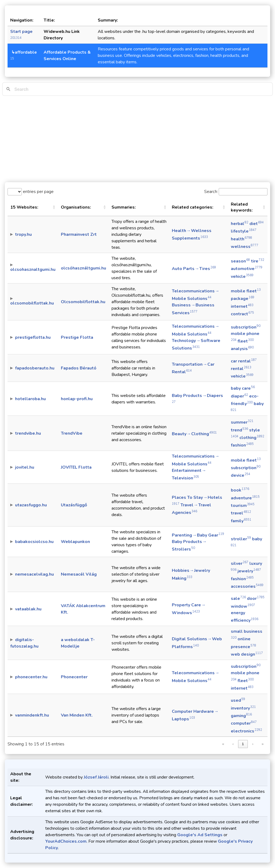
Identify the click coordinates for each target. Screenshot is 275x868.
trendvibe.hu (28, 433)
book (240, 490)
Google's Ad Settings (200, 835)
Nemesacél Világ (79, 574)
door (256, 599)
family (241, 521)
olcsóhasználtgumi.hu (83, 268)
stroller (241, 539)
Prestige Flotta (77, 337)
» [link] (262, 744)
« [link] (223, 744)
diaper (239, 396)
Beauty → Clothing (194, 434)
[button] (54, 207)
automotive (247, 269)
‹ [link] (233, 744)
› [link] (253, 744)
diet (257, 224)
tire (258, 261)
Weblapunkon (75, 542)
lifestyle (244, 231)
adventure (245, 498)
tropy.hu (23, 234)
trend (239, 430)
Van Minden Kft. (77, 715)
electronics (246, 731)
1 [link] (243, 744)
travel (241, 513)
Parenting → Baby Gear (198, 535)
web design (247, 654)
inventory (243, 708)
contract (242, 314)
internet (242, 306)
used (238, 700)
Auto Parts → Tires (194, 269)
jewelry (249, 571)
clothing (252, 438)
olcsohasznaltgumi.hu (33, 269)
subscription (246, 327)
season (240, 261)
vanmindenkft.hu (32, 715)
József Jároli (96, 777)
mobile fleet (246, 291)
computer (244, 723)
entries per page (38, 192)
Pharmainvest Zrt (79, 234)
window (243, 606)
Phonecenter (74, 677)
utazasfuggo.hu (31, 505)
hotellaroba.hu (30, 399)
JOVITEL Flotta (76, 467)
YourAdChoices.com (66, 841)
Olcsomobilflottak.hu (83, 302)
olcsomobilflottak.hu (32, 303)
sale (238, 599)
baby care (243, 388)
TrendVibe (72, 433)
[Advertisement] (137, 139)
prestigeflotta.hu (33, 337)
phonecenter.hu (31, 677)
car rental (244, 361)
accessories (247, 586)
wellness (245, 247)
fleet (246, 341)
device (241, 475)
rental (241, 369)
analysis (242, 349)
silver (240, 563)
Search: (211, 192)
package (243, 299)
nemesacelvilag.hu (34, 574)
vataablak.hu (28, 609)
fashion (242, 445)
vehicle (242, 276)
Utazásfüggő (74, 505)
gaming (241, 716)
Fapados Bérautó (79, 368)
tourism (243, 506)
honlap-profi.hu (77, 399)
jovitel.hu (25, 467)
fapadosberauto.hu (35, 368)
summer (242, 422)
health (241, 239)
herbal (240, 224)
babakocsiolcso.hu (34, 542)
